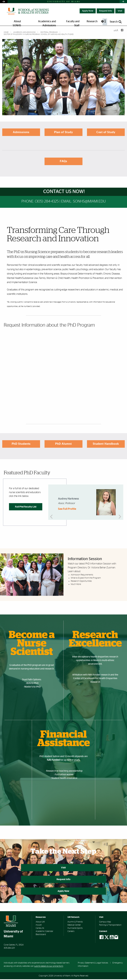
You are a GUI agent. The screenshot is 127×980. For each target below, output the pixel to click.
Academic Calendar (44, 932)
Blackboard (41, 935)
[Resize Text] (116, 30)
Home (6, 32)
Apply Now (88, 11)
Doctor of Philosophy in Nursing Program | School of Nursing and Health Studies (39, 34)
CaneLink (40, 929)
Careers (71, 932)
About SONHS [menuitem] (17, 23)
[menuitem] (105, 22)
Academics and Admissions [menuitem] (47, 23)
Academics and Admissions (25, 32)
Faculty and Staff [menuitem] (73, 23)
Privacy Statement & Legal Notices (93, 964)
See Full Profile (67, 509)
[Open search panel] (116, 22)
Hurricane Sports (75, 929)
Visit (120, 11)
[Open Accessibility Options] (4, 2)
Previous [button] (52, 502)
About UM (40, 923)
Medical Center (74, 926)
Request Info (106, 11)
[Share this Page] (122, 31)
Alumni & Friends (75, 923)
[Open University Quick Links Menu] (123, 2)
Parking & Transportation (110, 926)
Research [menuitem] (92, 21)
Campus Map (105, 923)
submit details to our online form (49, 967)
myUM (39, 926)
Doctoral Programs (49, 32)
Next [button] (120, 502)
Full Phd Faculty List (26, 507)
